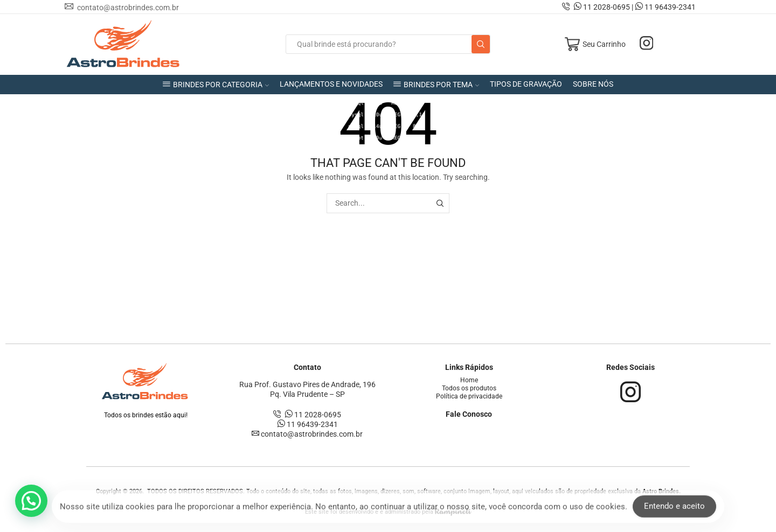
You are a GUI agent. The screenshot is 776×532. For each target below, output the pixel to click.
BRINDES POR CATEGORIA (216, 85)
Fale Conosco (469, 414)
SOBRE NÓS (593, 84)
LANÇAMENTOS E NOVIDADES (331, 84)
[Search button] (481, 44)
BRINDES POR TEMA (436, 85)
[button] (31, 501)
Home (469, 380)
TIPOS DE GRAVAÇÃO (526, 84)
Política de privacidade (469, 396)
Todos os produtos (469, 388)
